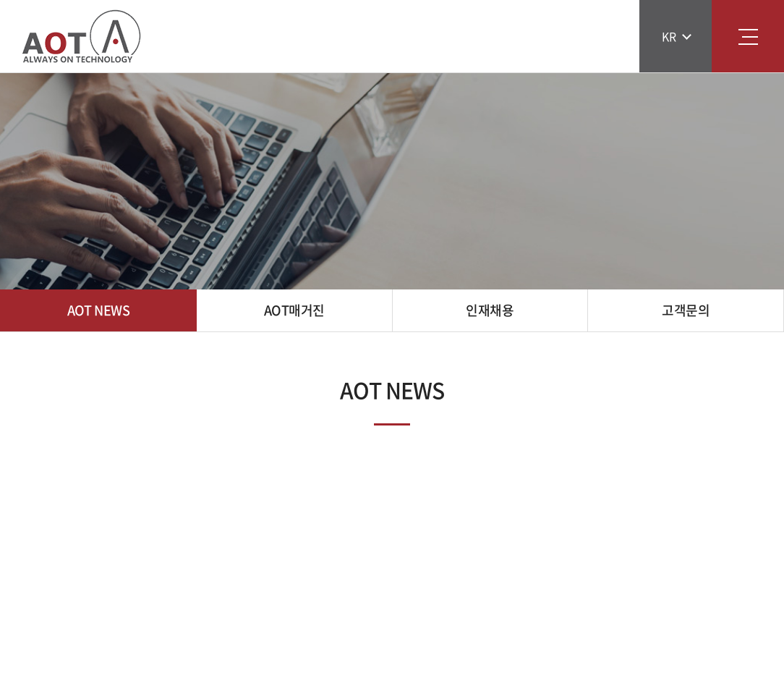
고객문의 (686, 310)
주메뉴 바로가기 (0, 0)
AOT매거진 (294, 310)
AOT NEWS (99, 310)
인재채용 (490, 310)
